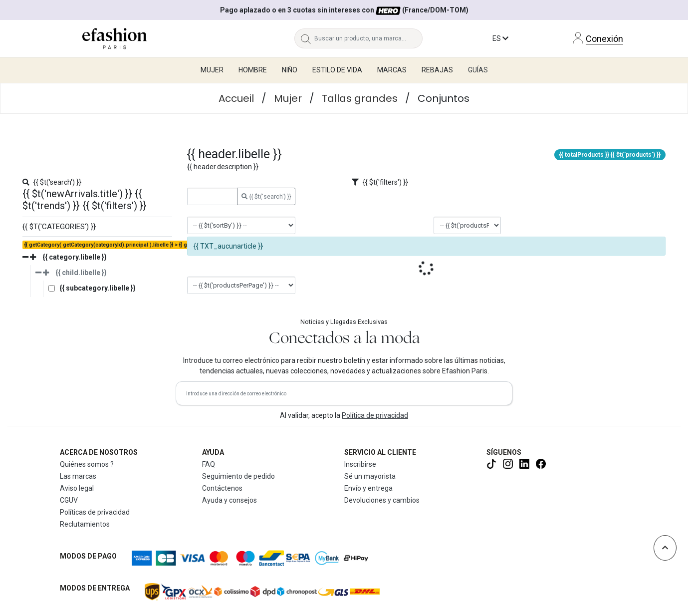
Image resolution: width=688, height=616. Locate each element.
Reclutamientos (85, 524)
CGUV (69, 500)
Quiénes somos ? (87, 464)
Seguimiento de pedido (238, 476)
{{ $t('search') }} (266, 197)
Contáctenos (222, 488)
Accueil (236, 98)
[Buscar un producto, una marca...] (368, 38)
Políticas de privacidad (95, 512)
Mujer (288, 98)
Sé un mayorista (370, 476)
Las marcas (78, 476)
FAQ (209, 464)
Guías (478, 70)
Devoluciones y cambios (382, 500)
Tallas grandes (360, 98)
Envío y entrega (368, 488)
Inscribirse (360, 464)
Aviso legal (77, 488)
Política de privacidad (375, 415)
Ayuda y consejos (229, 500)
